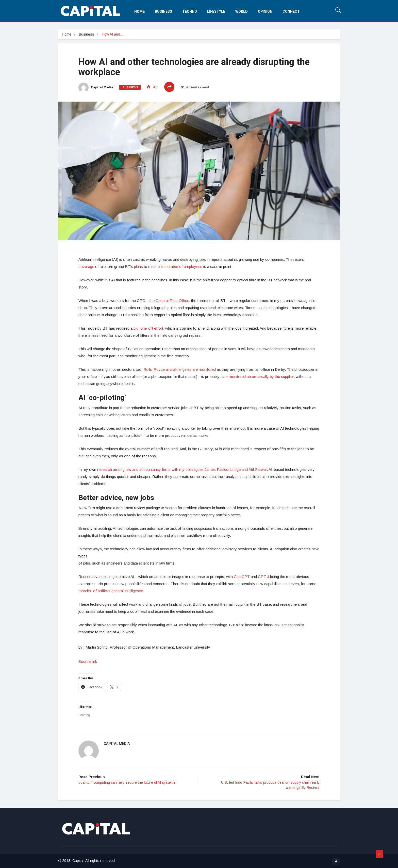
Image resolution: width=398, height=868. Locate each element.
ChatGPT (242, 577)
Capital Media (96, 87)
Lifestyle (216, 12)
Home (139, 12)
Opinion (265, 12)
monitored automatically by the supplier (261, 376)
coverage (86, 267)
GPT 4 (263, 577)
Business (163, 12)
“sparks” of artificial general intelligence (111, 591)
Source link (88, 661)
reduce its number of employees (175, 267)
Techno (190, 12)
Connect (291, 12)
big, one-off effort (148, 328)
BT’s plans (134, 267)
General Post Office (172, 301)
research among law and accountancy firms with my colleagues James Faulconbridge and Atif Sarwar (182, 469)
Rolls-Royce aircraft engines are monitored (180, 369)
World (242, 12)
